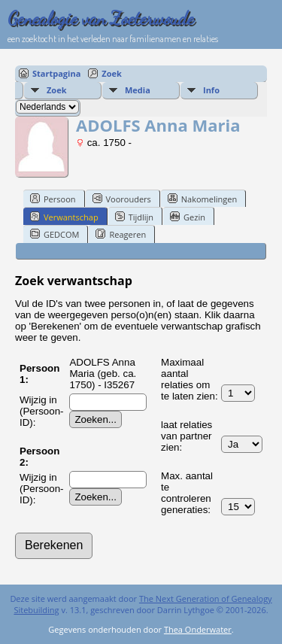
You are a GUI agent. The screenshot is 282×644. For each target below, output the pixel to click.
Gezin (188, 217)
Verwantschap (64, 217)
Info (211, 90)
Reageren (121, 234)
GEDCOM (55, 234)
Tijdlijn (134, 217)
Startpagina (56, 73)
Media (138, 90)
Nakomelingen (202, 199)
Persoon (53, 199)
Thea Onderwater (198, 629)
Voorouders (122, 199)
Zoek (112, 73)
